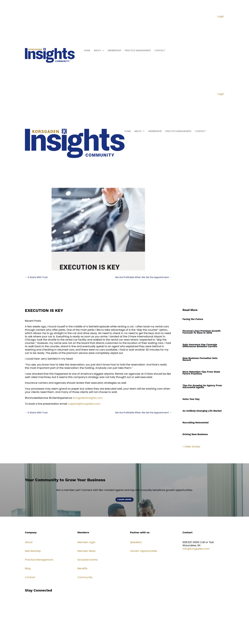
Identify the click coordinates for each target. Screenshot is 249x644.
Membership (33, 551)
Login (221, 16)
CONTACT (160, 51)
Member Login (86, 542)
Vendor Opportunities (143, 551)
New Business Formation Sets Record (200, 359)
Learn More (124, 499)
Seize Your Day (191, 399)
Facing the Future (193, 319)
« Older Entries (191, 447)
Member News (87, 551)
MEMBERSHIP (114, 51)
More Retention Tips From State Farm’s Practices (201, 373)
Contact (30, 577)
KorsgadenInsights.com (88, 398)
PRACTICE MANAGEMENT (138, 51)
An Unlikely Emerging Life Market (202, 411)
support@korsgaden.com (84, 404)
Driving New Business (195, 434)
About (29, 542)
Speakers (136, 542)
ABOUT (97, 51)
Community (85, 577)
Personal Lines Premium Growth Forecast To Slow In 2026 (201, 332)
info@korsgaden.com (196, 549)
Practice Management (39, 560)
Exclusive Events (88, 560)
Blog (28, 568)
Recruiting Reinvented (195, 423)
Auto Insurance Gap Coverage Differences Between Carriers (200, 345)
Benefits (82, 568)
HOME (87, 51)
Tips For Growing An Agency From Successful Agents (202, 386)
